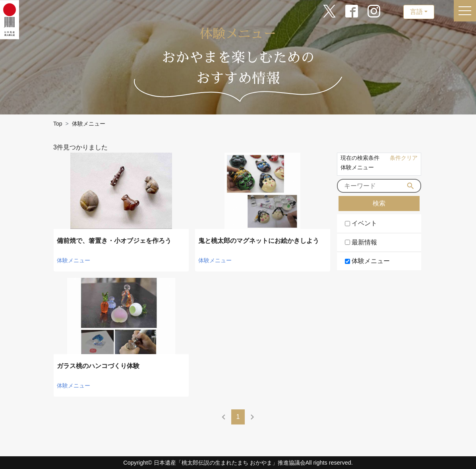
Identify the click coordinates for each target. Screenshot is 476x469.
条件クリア (404, 158)
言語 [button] (416, 12)
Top (58, 124)
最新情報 (364, 242)
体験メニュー (371, 261)
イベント (364, 223)
